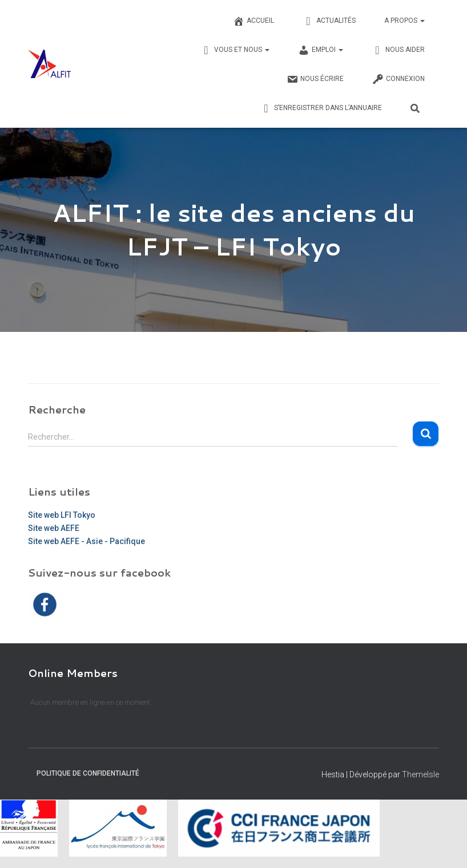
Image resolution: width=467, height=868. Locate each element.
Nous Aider (398, 50)
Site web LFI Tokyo (62, 515)
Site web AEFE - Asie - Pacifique (86, 541)
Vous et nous (235, 50)
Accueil (253, 21)
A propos (404, 21)
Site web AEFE (54, 528)
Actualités (329, 21)
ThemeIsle (420, 774)
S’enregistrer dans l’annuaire (321, 108)
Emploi (321, 50)
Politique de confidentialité (88, 773)
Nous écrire (315, 79)
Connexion (398, 79)
